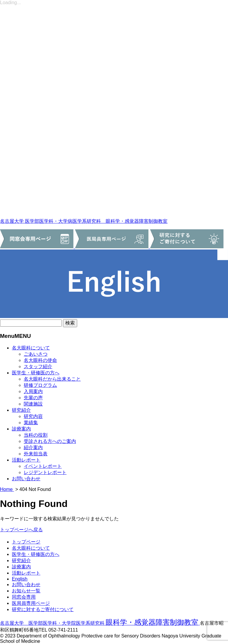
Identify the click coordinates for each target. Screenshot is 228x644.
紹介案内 (33, 447)
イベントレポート (43, 466)
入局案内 (33, 391)
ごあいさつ (36, 354)
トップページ (26, 542)
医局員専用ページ (31, 603)
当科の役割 (36, 435)
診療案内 (21, 429)
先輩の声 (33, 398)
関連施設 (33, 404)
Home (7, 489)
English (20, 579)
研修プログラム (40, 385)
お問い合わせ (26, 479)
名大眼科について (31, 348)
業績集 (31, 423)
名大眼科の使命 (40, 360)
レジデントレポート (45, 472)
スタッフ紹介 (38, 366)
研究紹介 (21, 410)
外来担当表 (36, 454)
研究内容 (33, 416)
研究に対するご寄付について (43, 609)
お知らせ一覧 (26, 591)
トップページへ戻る (21, 530)
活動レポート (26, 460)
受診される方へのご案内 (50, 441)
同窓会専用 (24, 597)
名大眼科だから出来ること (52, 379)
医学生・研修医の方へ (36, 373)
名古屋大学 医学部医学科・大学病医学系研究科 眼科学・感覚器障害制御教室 (84, 221)
